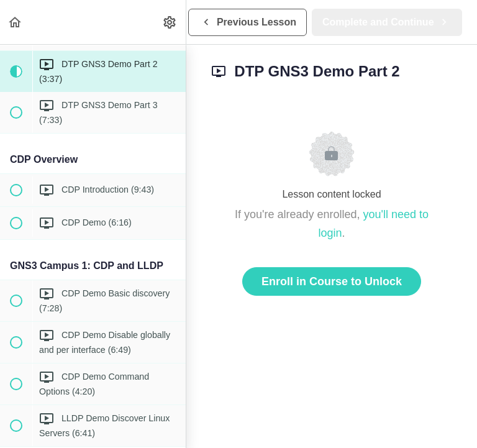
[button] (16, 22)
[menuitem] (170, 22)
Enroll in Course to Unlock (332, 281)
